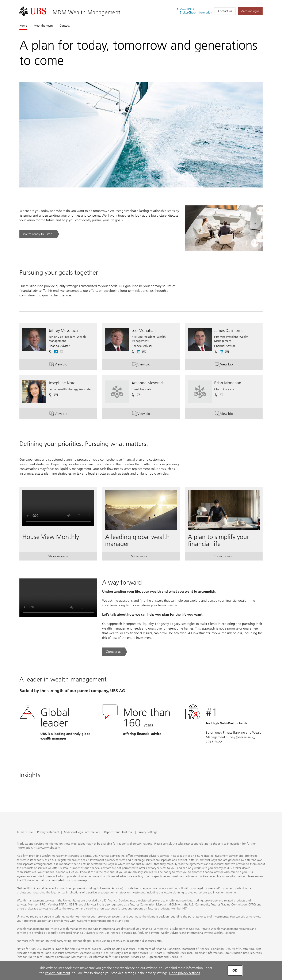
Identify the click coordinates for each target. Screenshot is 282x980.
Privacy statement (48, 832)
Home (23, 26)
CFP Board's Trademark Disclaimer (171, 953)
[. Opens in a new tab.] (33, 11)
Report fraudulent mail (119, 832)
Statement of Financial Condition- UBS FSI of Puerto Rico (218, 949)
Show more (58, 557)
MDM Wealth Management (86, 12)
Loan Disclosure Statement (62, 953)
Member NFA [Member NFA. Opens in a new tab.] (179, 909)
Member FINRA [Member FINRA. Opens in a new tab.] (57, 905)
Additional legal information (82, 832)
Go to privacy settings (184, 973)
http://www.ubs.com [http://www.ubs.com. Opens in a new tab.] (47, 848)
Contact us (225, 11)
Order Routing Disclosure (120, 949)
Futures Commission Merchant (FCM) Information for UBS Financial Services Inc (95, 957)
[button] (61, 352)
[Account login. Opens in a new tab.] (250, 11)
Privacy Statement (58, 973)
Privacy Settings (147, 832)
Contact (65, 26)
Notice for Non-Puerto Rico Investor (79, 949)
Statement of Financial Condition (159, 949)
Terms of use (25, 832)
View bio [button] (67, 365)
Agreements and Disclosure (165, 957)
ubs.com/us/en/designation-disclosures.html (135, 941)
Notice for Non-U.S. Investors (35, 949)
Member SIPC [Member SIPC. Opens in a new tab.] (36, 905)
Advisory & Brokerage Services (129, 953)
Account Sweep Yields (94, 953)
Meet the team (43, 26)
